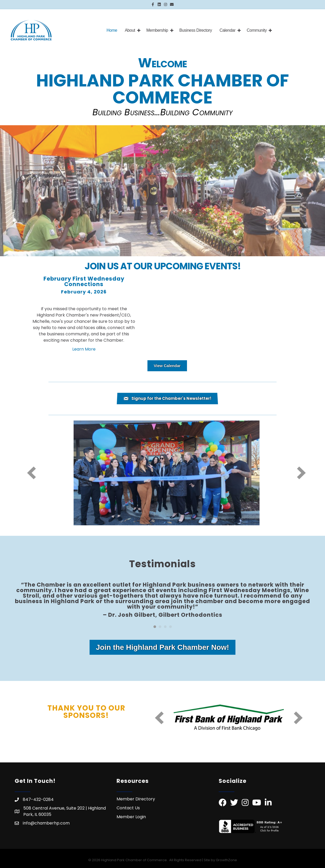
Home (112, 30)
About (130, 30)
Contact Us (128, 808)
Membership (157, 30)
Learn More (84, 349)
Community (257, 30)
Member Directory (136, 799)
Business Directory (196, 30)
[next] (301, 473)
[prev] (31, 473)
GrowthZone (226, 860)
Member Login (131, 817)
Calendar (227, 30)
